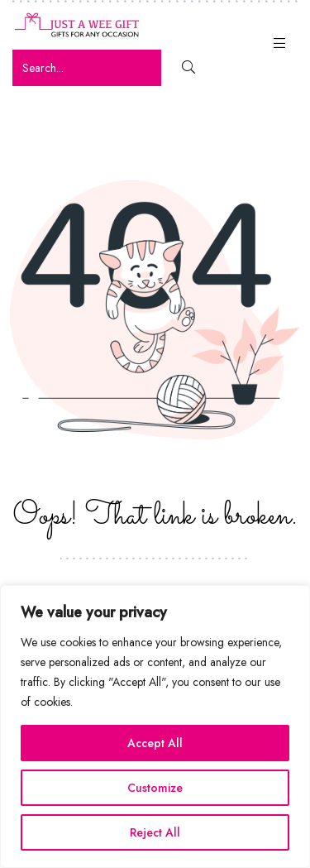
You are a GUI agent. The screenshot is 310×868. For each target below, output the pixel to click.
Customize (155, 788)
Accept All (155, 743)
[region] (155, 727)
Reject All (155, 832)
